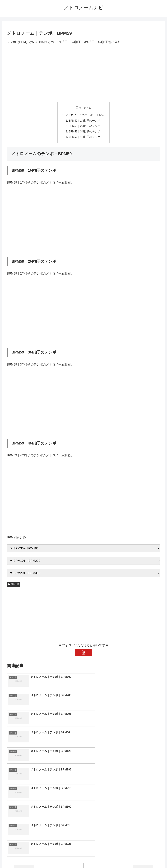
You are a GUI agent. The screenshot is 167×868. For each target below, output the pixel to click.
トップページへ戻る (70, 857)
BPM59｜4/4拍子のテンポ (85, 138)
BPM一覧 (14, 585)
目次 (79, 108)
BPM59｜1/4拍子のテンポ (85, 121)
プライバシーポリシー (96, 857)
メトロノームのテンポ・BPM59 (85, 115)
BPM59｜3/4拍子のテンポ (85, 132)
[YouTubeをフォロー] (83, 653)
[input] (84, 818)
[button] (159, 818)
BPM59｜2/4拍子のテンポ (85, 127)
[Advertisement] (83, 73)
